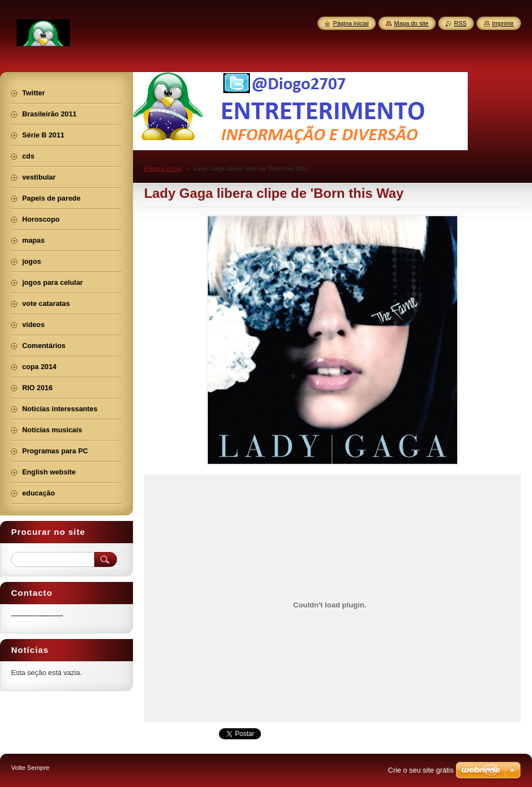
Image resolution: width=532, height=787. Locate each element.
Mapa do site (411, 23)
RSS (460, 23)
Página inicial (163, 168)
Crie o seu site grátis (421, 770)
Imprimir (503, 23)
